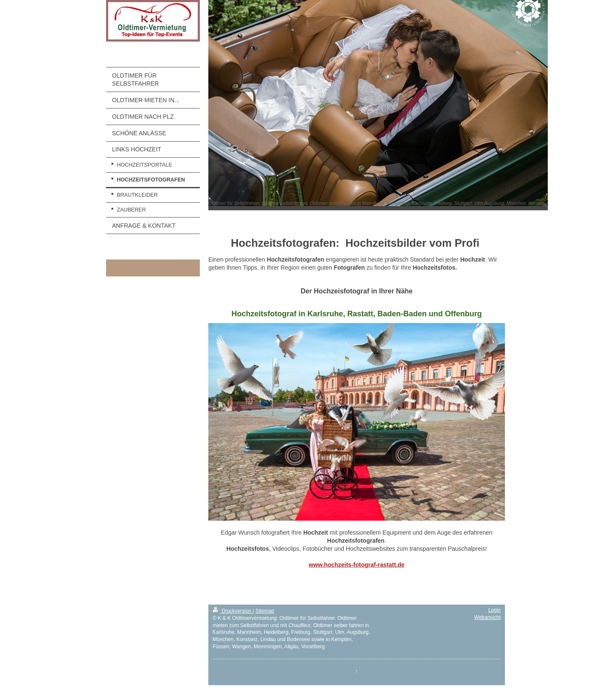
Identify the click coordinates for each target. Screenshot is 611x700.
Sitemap (265, 611)
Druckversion (233, 611)
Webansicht (488, 617)
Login (495, 610)
